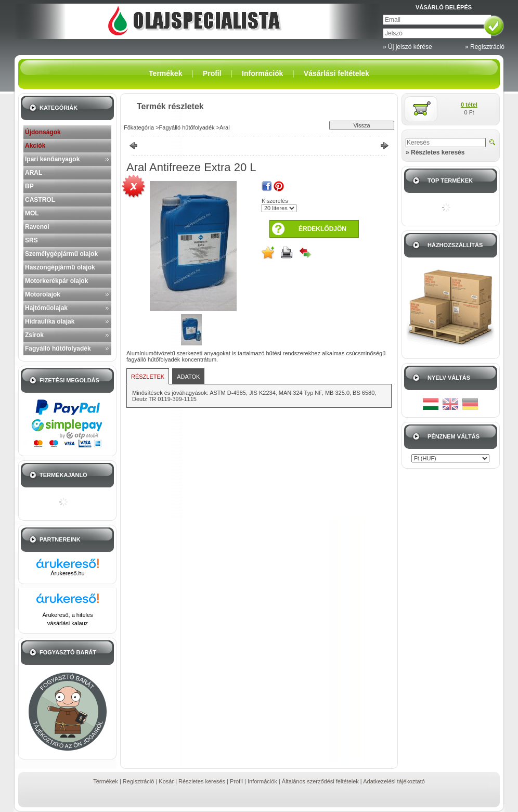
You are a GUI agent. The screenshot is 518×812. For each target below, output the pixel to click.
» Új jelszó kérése (407, 47)
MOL (32, 213)
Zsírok (34, 335)
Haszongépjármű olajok (60, 267)
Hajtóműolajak (46, 308)
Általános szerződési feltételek (320, 781)
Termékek (106, 781)
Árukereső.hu (67, 573)
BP (29, 186)
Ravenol (37, 227)
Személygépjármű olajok (61, 254)
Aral (225, 127)
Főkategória (139, 127)
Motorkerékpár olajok (56, 281)
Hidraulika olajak (50, 321)
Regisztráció (139, 781)
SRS (31, 240)
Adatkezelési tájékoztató (394, 781)
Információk (262, 781)
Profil (236, 781)
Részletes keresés (202, 781)
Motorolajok (43, 294)
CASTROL (40, 200)
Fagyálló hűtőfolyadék (58, 349)
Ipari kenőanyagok (52, 159)
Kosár (166, 781)
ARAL (34, 173)
